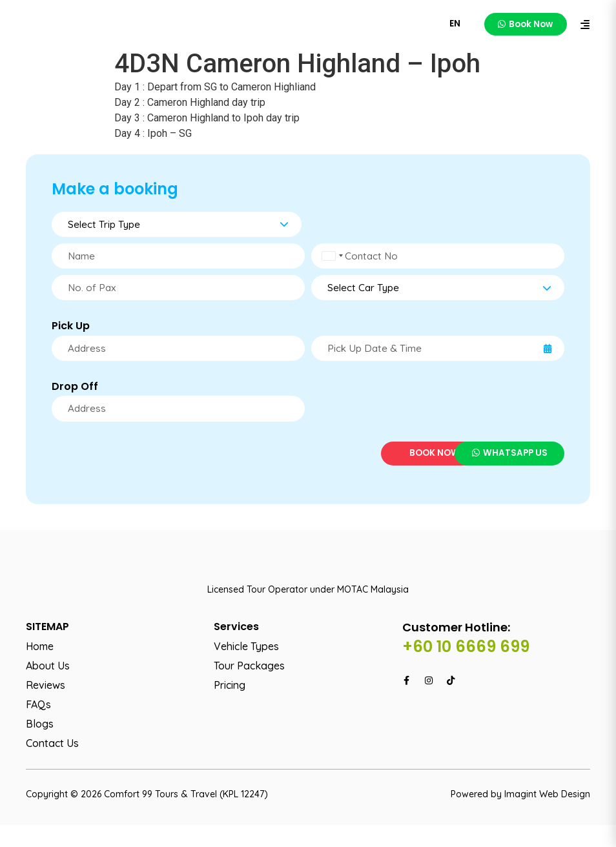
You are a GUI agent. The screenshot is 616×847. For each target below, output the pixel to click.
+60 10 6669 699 (466, 668)
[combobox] (331, 257)
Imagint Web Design (547, 815)
